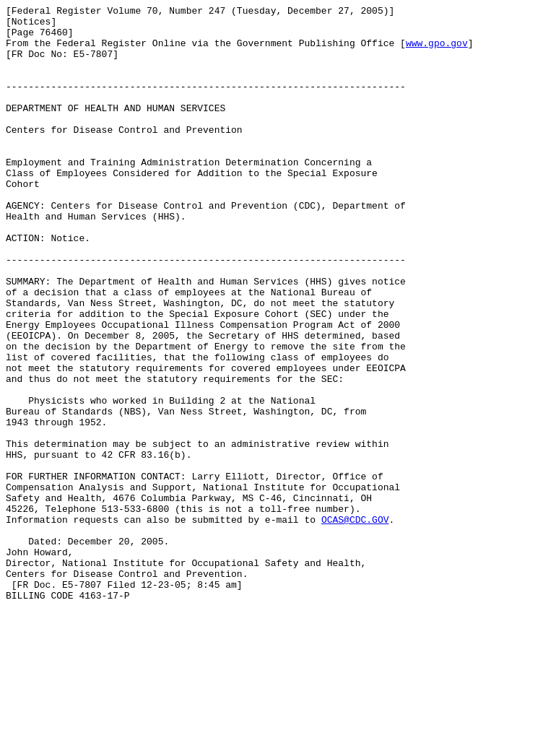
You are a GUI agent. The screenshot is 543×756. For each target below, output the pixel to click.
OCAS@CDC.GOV (355, 623)
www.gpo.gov (437, 51)
